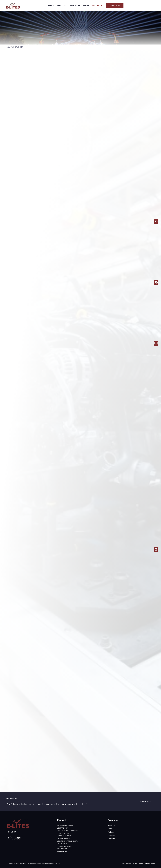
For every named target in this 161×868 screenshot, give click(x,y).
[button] (114, 6)
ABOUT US (62, 6)
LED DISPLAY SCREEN (65, 847)
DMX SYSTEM (62, 849)
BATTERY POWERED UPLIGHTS (68, 831)
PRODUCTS (75, 6)
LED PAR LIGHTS (63, 828)
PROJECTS (97, 6)
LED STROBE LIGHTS (64, 839)
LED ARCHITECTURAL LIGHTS (67, 841)
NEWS (86, 6)
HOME (51, 6)
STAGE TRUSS (62, 852)
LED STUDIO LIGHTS (64, 836)
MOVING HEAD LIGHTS (65, 826)
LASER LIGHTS (62, 844)
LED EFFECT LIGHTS (64, 834)
